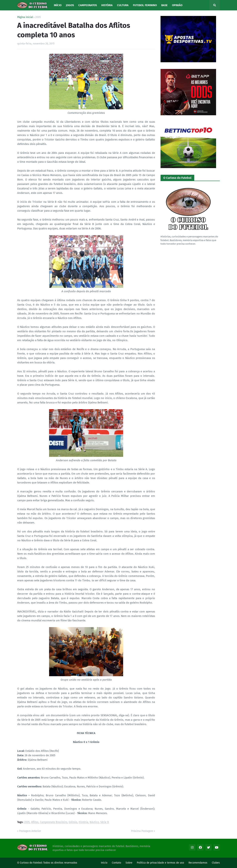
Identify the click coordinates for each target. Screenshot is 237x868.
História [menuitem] (107, 5)
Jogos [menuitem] (70, 5)
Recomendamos (198, 863)
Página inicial (25, 17)
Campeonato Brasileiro (54, 822)
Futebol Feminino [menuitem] (145, 5)
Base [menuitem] (164, 5)
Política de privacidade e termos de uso (160, 863)
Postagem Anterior (30, 831)
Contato (116, 863)
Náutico (94, 822)
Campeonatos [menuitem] (88, 5)
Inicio (104, 863)
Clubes (216, 863)
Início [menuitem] (58, 5)
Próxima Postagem (142, 831)
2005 (38, 17)
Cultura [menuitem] (123, 5)
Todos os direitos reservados (60, 863)
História (83, 822)
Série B (105, 822)
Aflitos (35, 822)
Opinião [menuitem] (177, 5)
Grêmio (73, 822)
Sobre (129, 863)
